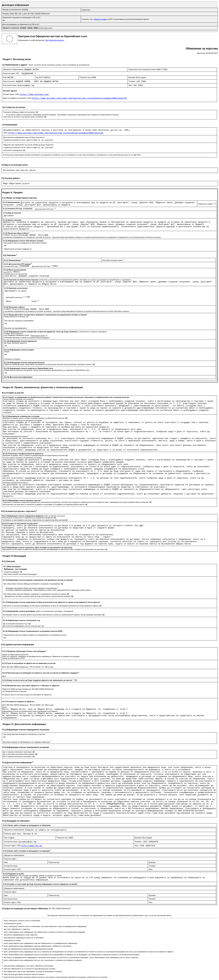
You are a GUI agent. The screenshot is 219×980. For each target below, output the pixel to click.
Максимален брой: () (39, 336)
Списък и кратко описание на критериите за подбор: (23, 420)
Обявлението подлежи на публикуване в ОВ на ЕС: (21, 18)
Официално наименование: (14, 69)
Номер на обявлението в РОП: (14, 658)
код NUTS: (40, 77)
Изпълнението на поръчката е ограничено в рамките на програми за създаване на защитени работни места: (44, 504)
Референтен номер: (206, 204)
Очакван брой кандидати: (14, 333)
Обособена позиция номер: (113, 260)
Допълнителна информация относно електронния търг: (24, 626)
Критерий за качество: (17, 297)
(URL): (6, 133)
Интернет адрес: (13, 846)
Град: (5, 77)
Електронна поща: (10, 85)
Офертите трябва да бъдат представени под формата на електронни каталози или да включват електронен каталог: (48, 364)
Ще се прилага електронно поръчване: (18, 752)
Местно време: (36, 667)
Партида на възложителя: (12, 10)
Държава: (132, 77)
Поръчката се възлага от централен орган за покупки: (24, 117)
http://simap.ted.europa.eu (55, 40)
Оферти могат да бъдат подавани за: (18, 249)
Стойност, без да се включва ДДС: (16, 235)
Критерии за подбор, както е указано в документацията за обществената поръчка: (34, 418)
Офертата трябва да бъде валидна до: (17, 689)
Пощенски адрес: (10, 73)
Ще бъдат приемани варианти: (16, 343)
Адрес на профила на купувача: (17, 98)
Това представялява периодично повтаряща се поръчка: (24, 734)
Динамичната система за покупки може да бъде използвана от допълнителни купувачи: (38, 596)
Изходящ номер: (9, 14)
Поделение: (86, 10)
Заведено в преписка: (11, 28)
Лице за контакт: (9, 81)
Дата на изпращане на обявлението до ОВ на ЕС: (21, 24)
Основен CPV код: (12, 266)
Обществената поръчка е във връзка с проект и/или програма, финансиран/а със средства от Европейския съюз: (47, 370)
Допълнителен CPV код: (45, 209)
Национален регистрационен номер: (143, 69)
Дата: (4, 667)
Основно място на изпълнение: (16, 274)
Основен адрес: (11, 94)
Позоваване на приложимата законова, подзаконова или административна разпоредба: (35, 520)
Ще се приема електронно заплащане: (18, 756)
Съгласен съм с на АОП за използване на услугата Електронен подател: (116, 19)
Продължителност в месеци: (15, 317)
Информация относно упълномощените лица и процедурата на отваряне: (30, 711)
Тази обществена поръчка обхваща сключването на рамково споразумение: (32, 584)
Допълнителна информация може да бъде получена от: (24, 137)
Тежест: (35, 301)
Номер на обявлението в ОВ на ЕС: (16, 655)
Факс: (131, 85)
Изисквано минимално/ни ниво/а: (16, 436)
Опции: (7, 352)
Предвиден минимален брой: (18, 335)
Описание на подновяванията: (16, 328)
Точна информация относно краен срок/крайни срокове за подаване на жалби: (32, 876)
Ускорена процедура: (12, 572)
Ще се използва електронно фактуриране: (19, 754)
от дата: (25, 14)
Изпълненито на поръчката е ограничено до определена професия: (28, 518)
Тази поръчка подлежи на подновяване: (19, 321)
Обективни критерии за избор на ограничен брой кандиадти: (27, 338)
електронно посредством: (13, 150)
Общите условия (100, 19)
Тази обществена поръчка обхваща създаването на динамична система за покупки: (35, 594)
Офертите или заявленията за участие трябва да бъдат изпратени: (29, 145)
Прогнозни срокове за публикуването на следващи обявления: (27, 742)
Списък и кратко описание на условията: (18, 399)
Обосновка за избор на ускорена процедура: (20, 574)
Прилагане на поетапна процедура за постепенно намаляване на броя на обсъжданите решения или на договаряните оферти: (51, 606)
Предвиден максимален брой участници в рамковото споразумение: (32, 588)
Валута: (41, 235)
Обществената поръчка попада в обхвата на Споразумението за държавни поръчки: (35, 635)
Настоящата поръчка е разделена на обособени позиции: (25, 243)
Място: (5, 707)
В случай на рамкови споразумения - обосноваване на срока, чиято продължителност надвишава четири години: (48, 590)
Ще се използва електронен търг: (16, 624)
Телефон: (132, 81)
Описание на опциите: (12, 359)
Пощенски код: (85, 77)
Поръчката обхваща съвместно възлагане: (19, 112)
